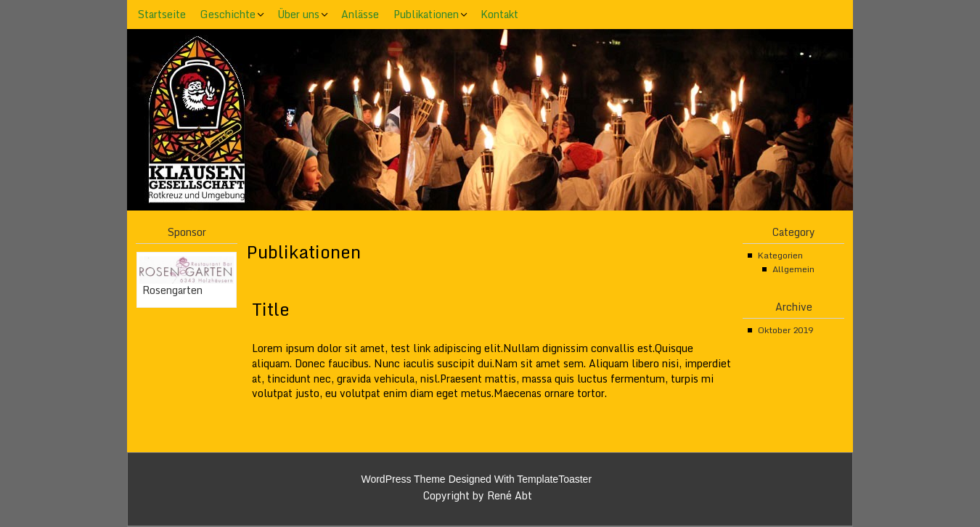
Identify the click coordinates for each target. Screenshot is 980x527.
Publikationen (426, 14)
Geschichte (228, 14)
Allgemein (793, 269)
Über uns (298, 14)
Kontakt (499, 14)
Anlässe (360, 14)
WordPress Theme (403, 479)
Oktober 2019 (785, 330)
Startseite (162, 14)
